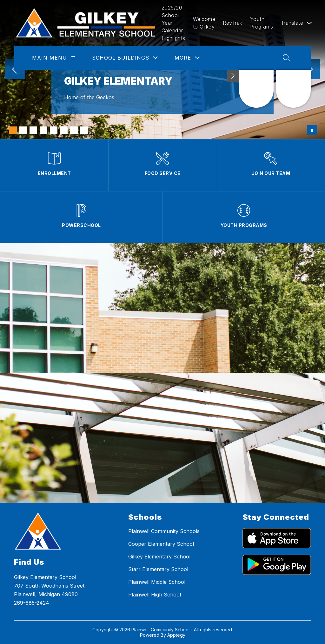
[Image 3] (33, 130)
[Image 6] (64, 130)
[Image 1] (13, 130)
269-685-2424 (32, 603)
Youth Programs (262, 23)
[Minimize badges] (233, 76)
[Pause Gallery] (312, 130)
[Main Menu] (73, 58)
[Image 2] (23, 130)
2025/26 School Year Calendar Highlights (173, 23)
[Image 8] (84, 130)
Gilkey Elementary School (159, 557)
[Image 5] (54, 130)
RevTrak (233, 23)
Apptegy (176, 635)
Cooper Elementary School (161, 544)
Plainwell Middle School (157, 582)
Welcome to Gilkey (204, 23)
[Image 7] (74, 130)
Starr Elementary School (158, 569)
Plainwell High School (155, 595)
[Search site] (287, 58)
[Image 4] (43, 130)
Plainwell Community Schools (164, 531)
